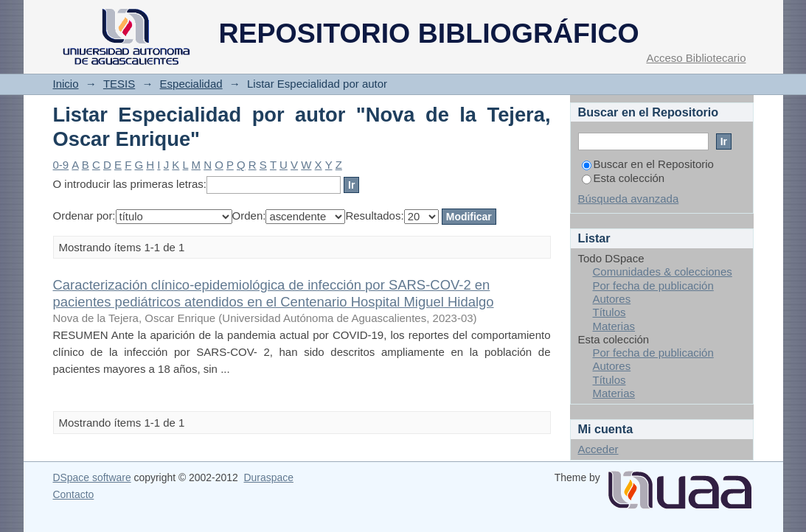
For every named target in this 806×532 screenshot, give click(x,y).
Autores (612, 299)
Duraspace (268, 477)
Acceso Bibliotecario (696, 58)
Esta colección (623, 178)
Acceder (598, 449)
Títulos (609, 312)
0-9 (61, 165)
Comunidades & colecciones (663, 272)
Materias (614, 326)
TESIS (119, 84)
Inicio (66, 84)
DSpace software (92, 477)
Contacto (74, 494)
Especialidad (191, 84)
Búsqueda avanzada (629, 199)
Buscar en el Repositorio (648, 164)
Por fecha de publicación (653, 286)
